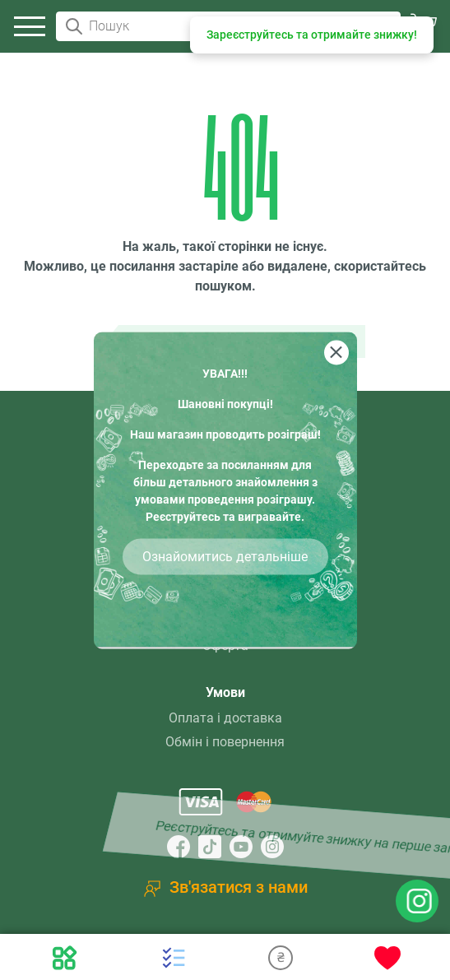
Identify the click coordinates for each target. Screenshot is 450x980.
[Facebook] (179, 847)
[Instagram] (272, 847)
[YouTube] (241, 847)
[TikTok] (210, 847)
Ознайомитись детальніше (225, 556)
